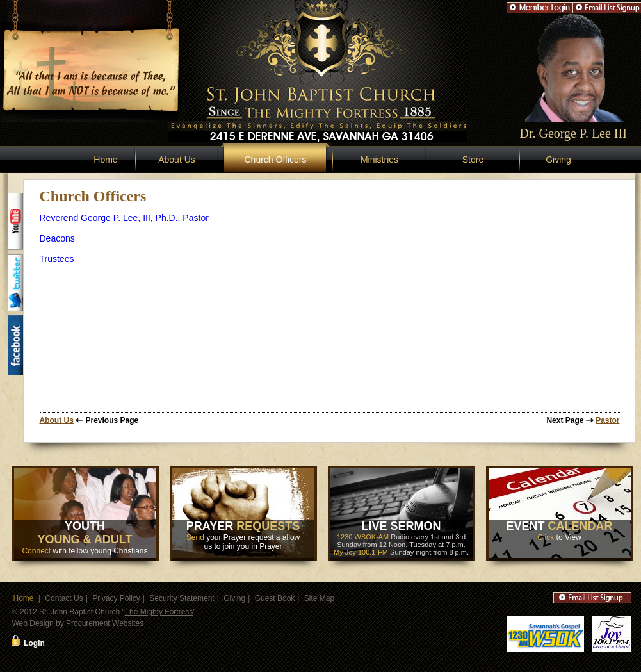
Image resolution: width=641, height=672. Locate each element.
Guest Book (275, 598)
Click (546, 537)
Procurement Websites (105, 623)
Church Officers (276, 160)
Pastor (607, 420)
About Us (177, 160)
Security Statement (182, 598)
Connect (36, 551)
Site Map (319, 598)
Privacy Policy (116, 598)
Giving (558, 160)
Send (195, 537)
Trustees (57, 259)
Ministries (379, 160)
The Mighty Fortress (159, 612)
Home (105, 160)
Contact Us (64, 598)
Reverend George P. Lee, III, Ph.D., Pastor (124, 218)
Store (473, 160)
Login (34, 643)
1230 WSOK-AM (363, 537)
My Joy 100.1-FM (361, 552)
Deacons (57, 238)
